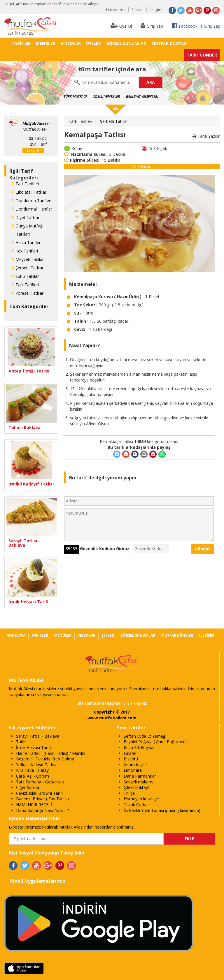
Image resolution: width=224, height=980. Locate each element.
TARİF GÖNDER (202, 55)
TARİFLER (21, 43)
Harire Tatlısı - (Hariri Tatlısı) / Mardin (51, 753)
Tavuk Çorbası (137, 805)
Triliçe (129, 793)
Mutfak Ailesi (36, 126)
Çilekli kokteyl (136, 787)
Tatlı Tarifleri (27, 184)
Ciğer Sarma (28, 787)
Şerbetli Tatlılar (29, 268)
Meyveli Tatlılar (30, 259)
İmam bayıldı (136, 765)
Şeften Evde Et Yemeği (145, 736)
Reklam (138, 10)
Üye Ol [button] (121, 25)
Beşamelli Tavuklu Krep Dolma (45, 759)
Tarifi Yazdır (206, 136)
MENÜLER (46, 43)
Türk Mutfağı (75, 97)
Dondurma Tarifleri (33, 201)
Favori (142, 166)
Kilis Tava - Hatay (32, 770)
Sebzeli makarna (139, 782)
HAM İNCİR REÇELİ (34, 805)
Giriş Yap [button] (152, 25)
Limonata (133, 770)
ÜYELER (93, 43)
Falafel (130, 753)
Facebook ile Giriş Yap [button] (196, 25)
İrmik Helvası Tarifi (28, 602)
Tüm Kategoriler (29, 306)
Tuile (21, 742)
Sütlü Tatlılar (27, 276)
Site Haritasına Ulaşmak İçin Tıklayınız (112, 703)
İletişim (155, 10)
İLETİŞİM (207, 635)
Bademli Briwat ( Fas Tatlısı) (42, 799)
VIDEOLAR (71, 43)
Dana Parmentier (140, 776)
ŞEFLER (108, 635)
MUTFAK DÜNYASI (169, 43)
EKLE (189, 839)
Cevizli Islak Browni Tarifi (39, 793)
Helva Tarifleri (28, 242)
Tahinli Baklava (24, 427)
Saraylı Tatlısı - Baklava (24, 543)
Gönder (202, 549)
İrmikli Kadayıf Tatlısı (31, 484)
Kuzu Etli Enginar (139, 747)
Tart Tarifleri (27, 285)
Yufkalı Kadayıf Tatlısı (36, 765)
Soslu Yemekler (106, 97)
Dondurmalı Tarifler (34, 209)
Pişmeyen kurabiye (141, 799)
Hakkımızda (116, 10)
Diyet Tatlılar (27, 217)
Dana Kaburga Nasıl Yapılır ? (42, 810)
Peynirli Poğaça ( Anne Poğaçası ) (155, 742)
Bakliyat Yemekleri (142, 97)
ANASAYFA (16, 635)
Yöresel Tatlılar (29, 293)
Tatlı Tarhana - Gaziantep (40, 782)
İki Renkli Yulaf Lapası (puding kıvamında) (162, 810)
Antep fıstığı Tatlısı (29, 371)
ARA (151, 82)
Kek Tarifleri (27, 251)
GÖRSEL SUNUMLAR (126, 43)
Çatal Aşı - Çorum (33, 776)
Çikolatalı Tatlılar (31, 192)
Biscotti (131, 759)
